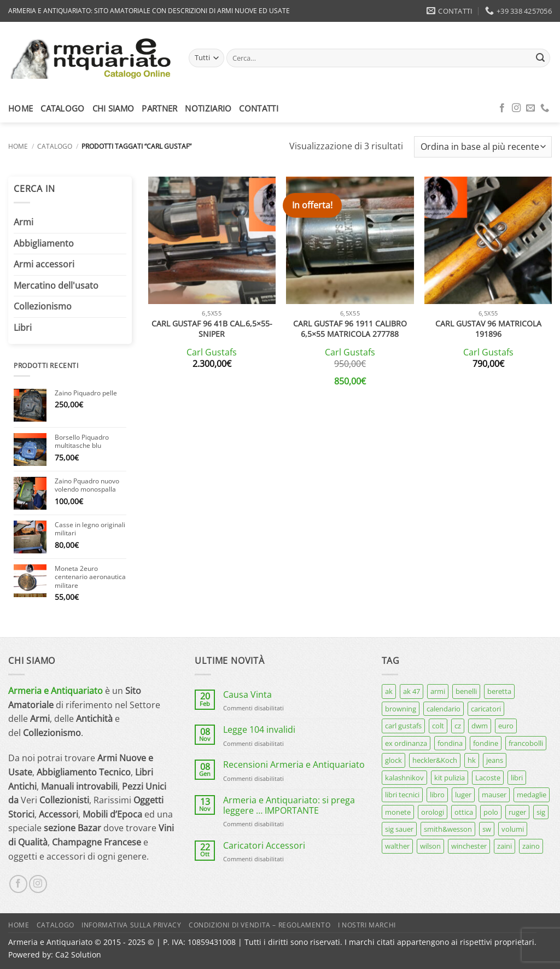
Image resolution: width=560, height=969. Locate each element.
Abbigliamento (44, 243)
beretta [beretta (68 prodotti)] (499, 691)
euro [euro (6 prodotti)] (506, 726)
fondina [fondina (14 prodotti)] (450, 743)
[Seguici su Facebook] (502, 108)
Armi (24, 222)
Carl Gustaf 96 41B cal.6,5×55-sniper (212, 329)
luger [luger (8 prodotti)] (463, 795)
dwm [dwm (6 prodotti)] (480, 726)
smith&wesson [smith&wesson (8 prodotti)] (448, 829)
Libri (23, 328)
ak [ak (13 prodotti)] (389, 691)
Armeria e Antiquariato (56, 691)
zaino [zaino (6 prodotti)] (531, 846)
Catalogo (62, 108)
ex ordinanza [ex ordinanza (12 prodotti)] (406, 743)
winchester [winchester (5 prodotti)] (469, 846)
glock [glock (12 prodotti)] (393, 760)
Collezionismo (43, 306)
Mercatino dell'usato (56, 285)
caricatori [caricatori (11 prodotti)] (486, 709)
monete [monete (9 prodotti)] (398, 812)
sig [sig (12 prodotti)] (541, 812)
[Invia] (540, 58)
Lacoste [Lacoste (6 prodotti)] (488, 778)
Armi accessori (44, 264)
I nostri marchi (367, 925)
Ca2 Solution (78, 955)
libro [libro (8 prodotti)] (437, 795)
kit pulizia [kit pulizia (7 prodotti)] (450, 778)
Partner (159, 108)
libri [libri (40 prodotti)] (517, 778)
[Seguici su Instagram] (516, 108)
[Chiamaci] (545, 108)
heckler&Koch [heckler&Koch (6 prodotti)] (435, 760)
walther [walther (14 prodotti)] (397, 846)
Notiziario (208, 108)
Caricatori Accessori (264, 846)
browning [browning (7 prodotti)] (401, 709)
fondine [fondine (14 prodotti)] (486, 743)
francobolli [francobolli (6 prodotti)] (526, 743)
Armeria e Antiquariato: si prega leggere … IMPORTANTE (289, 805)
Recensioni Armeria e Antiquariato (294, 765)
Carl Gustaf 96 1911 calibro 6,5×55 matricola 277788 (350, 329)
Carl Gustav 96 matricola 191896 (488, 329)
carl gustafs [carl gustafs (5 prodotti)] (403, 726)
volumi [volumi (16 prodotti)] (513, 829)
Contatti (258, 108)
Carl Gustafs (212, 352)
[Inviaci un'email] (530, 108)
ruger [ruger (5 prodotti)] (517, 812)
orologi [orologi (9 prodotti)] (433, 812)
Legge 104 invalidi (259, 730)
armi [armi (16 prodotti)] (438, 691)
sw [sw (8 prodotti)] (487, 829)
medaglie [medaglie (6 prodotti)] (532, 795)
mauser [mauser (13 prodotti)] (494, 795)
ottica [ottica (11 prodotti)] (464, 812)
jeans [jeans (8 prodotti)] (495, 760)
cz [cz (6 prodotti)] (458, 726)
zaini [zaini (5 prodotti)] (504, 846)
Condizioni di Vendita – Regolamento (259, 925)
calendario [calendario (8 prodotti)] (444, 709)
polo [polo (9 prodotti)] (491, 812)
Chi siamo (113, 108)
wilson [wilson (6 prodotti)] (430, 846)
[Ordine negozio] (483, 147)
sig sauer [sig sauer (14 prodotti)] (399, 829)
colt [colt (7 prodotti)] (438, 726)
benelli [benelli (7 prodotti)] (466, 691)
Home (21, 108)
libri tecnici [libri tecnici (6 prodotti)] (402, 795)
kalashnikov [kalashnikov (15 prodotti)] (404, 778)
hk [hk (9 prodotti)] (472, 760)
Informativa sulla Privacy (131, 925)
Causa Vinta (247, 695)
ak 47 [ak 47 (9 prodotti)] (412, 691)
